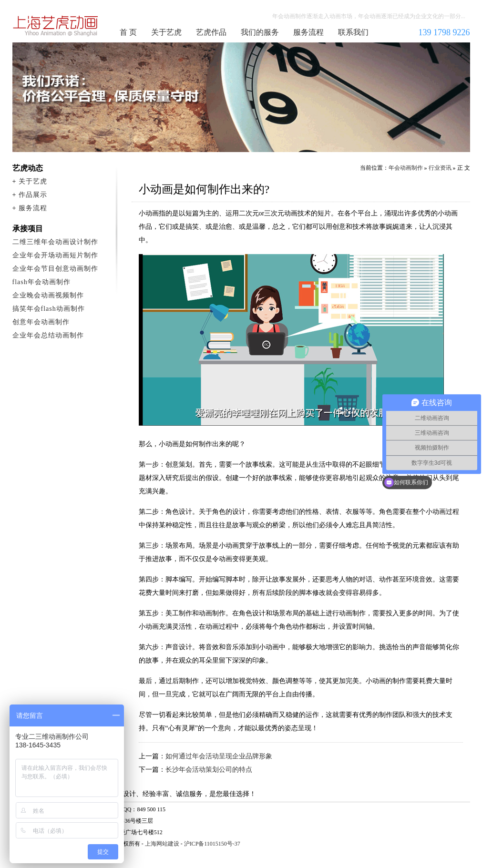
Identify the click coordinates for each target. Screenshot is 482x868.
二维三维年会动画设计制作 (55, 242)
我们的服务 (260, 32)
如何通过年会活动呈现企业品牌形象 (219, 756)
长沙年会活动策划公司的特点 (209, 770)
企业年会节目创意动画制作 (55, 269)
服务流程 (308, 32)
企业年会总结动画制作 (48, 335)
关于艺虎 (166, 32)
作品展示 (33, 195)
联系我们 (353, 32)
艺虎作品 (211, 32)
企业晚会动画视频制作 (48, 295)
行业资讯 (440, 168)
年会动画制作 (56, 26)
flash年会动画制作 (41, 282)
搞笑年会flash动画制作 (49, 309)
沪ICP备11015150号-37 (212, 844)
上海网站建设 (162, 844)
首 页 (128, 32)
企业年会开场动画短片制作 (55, 255)
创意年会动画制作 (41, 322)
